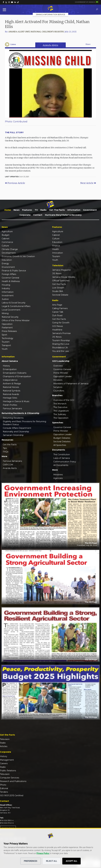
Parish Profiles (10, 405)
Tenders (4, 792)
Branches (57, 395)
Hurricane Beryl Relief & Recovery (63, 215)
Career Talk (58, 312)
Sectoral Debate (60, 295)
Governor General (10, 278)
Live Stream (58, 288)
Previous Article (15, 183)
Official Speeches (61, 281)
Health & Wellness (11, 281)
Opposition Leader (63, 376)
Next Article (88, 183)
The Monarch (60, 404)
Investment (8, 296)
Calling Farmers (60, 308)
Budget (6, 235)
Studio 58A (58, 291)
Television (5, 739)
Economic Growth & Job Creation (18, 256)
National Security (10, 317)
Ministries (58, 475)
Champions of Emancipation (17, 376)
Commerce (7, 242)
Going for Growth (61, 323)
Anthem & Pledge (12, 384)
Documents (59, 450)
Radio (43, 210)
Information (74, 210)
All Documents (61, 465)
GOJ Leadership (61, 361)
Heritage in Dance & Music (16, 401)
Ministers (58, 380)
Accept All (71, 861)
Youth (5, 349)
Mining (5, 313)
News (17, 210)
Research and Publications (13, 781)
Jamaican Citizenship (13, 435)
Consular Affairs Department (17, 428)
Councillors (59, 391)
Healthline (57, 330)
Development (9, 253)
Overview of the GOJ (64, 400)
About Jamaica (10, 361)
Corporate (25, 215)
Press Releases (9, 331)
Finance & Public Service (14, 271)
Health (56, 249)
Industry (6, 288)
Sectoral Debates (62, 442)
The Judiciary (60, 414)
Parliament (7, 328)
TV (36, 210)
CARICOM (8, 465)
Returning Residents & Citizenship (20, 413)
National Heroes (11, 387)
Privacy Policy (43, 853)
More (4, 456)
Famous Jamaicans (12, 409)
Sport (4, 335)
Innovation (58, 253)
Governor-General (62, 369)
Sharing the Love (61, 344)
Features (27, 210)
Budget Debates (62, 438)
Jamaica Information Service (50, 14)
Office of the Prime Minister (16, 320)
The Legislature (61, 411)
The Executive (60, 407)
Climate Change (10, 249)
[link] (3, 2)
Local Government (11, 310)
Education (7, 260)
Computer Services (10, 778)
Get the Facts (57, 210)
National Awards (11, 394)
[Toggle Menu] (5, 10)
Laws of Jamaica (62, 458)
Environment (8, 267)
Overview (58, 366)
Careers (4, 763)
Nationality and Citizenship (16, 432)
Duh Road (57, 315)
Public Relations (8, 771)
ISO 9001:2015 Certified (12, 796)
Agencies (58, 478)
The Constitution (62, 455)
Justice (5, 299)
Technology (7, 338)
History (6, 366)
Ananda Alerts (50, 45)
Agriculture (7, 231)
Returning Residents (13, 418)
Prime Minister (61, 373)
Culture (5, 246)
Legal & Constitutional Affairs (16, 306)
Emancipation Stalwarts (15, 373)
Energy (5, 264)
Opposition (7, 324)
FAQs (6, 452)
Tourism (6, 342)
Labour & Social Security (14, 303)
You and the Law (61, 351)
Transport (6, 345)
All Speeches (60, 445)
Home (8, 210)
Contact (38, 215)
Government (90, 210)
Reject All (52, 861)
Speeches (58, 423)
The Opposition (61, 418)
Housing (6, 285)
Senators (58, 387)
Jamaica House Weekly (64, 277)
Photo (3, 785)
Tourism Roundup (61, 340)
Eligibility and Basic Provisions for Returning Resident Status (24, 423)
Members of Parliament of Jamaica (71, 384)
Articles (4, 746)
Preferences (31, 861)
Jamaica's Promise (61, 333)
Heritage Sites (10, 398)
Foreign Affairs (9, 274)
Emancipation (10, 369)
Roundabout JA (60, 348)
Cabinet (6, 239)
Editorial (4, 788)
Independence (10, 380)
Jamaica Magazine (61, 270)
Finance (56, 246)
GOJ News (57, 326)
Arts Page (57, 305)
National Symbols (12, 391)
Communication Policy (65, 462)
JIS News (57, 273)
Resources (7, 440)
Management (7, 760)
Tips (5, 448)
